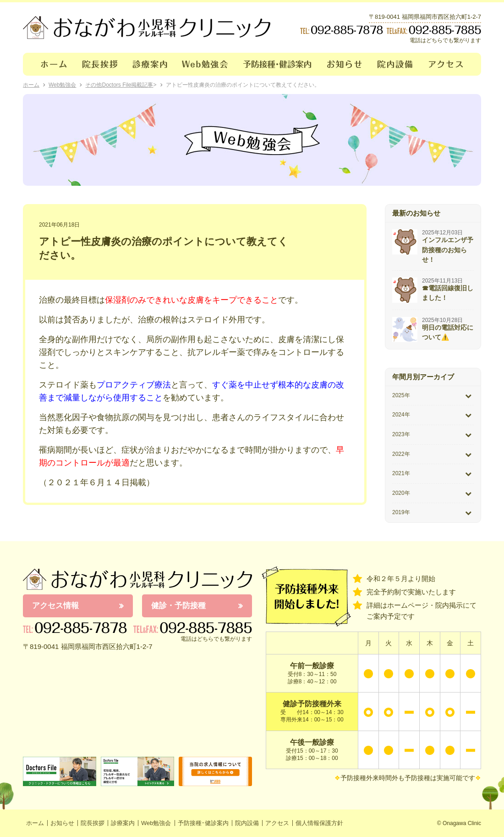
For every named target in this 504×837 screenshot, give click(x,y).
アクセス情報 (55, 606)
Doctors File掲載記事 (127, 85)
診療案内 (150, 64)
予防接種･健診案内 (278, 64)
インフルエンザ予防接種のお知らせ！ (448, 250)
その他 (93, 85)
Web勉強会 (205, 64)
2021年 (401, 473)
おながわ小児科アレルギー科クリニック (137, 579)
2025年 (401, 395)
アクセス (451, 64)
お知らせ (345, 64)
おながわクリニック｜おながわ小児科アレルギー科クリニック (147, 28)
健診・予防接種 (178, 606)
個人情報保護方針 (319, 823)
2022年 (401, 454)
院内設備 (396, 64)
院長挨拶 (100, 64)
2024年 (401, 415)
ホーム (49, 64)
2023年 (401, 434)
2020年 (401, 493)
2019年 (401, 512)
